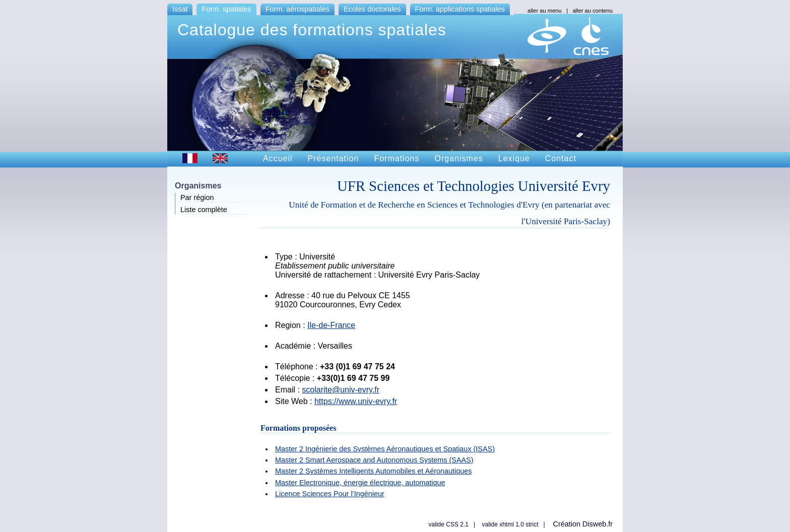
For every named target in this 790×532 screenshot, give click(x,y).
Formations (397, 158)
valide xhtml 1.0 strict (510, 524)
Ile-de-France (331, 325)
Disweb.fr (598, 524)
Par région (197, 197)
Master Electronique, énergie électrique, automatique (360, 483)
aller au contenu (592, 11)
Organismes (458, 158)
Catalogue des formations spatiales (312, 30)
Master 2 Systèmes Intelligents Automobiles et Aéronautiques (373, 471)
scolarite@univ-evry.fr (341, 390)
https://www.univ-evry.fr (356, 401)
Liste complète (204, 210)
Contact (561, 158)
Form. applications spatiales (460, 9)
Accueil (278, 158)
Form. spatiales (226, 9)
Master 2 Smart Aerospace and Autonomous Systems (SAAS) (374, 460)
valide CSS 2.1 (449, 524)
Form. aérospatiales (298, 9)
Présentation (334, 158)
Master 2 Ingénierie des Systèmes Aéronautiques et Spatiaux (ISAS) (385, 449)
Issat (180, 9)
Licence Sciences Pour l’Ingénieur (330, 494)
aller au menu (545, 11)
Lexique (514, 158)
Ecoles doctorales (372, 9)
